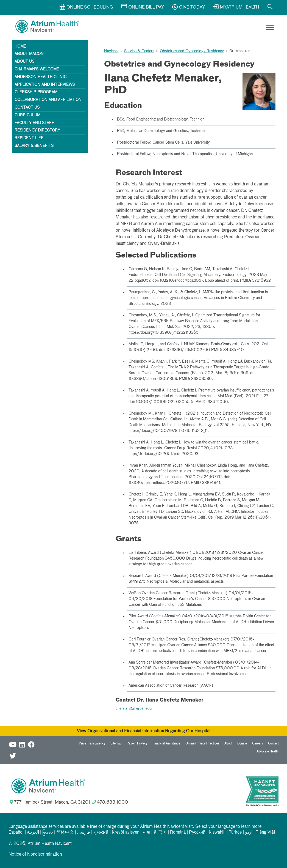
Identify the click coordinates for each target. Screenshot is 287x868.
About (228, 744)
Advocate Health (268, 751)
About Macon (29, 54)
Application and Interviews (45, 85)
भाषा (146, 833)
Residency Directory (37, 130)
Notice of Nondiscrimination (35, 855)
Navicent (111, 51)
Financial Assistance (166, 744)
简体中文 (65, 833)
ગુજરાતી (101, 833)
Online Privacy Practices (202, 744)
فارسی (84, 833)
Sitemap (116, 744)
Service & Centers (139, 51)
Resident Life (29, 138)
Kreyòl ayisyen (126, 833)
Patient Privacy (137, 744)
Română (178, 833)
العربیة (33, 833)
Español (16, 833)
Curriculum (27, 115)
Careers (257, 744)
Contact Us (27, 108)
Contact (273, 744)
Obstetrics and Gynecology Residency (192, 51)
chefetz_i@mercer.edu (134, 709)
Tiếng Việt (265, 833)
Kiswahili (217, 833)
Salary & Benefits (34, 146)
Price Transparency (92, 744)
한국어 (160, 833)
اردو (249, 833)
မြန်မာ (48, 833)
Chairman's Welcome (37, 69)
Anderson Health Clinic (41, 77)
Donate (242, 744)
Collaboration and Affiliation (48, 100)
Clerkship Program (36, 92)
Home (20, 46)
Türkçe (235, 833)
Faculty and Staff (34, 123)
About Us (24, 62)
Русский (197, 833)
